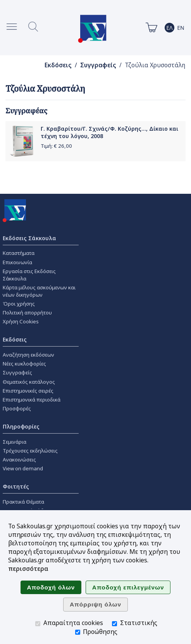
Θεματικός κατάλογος (29, 382)
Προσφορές (17, 408)
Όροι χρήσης (19, 304)
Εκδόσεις (58, 65)
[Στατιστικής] (114, 624)
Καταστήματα (19, 253)
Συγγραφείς (98, 65)
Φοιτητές (16, 486)
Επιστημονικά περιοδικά (32, 400)
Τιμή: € (56, 146)
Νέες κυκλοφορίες (24, 364)
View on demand (23, 468)
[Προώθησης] (78, 632)
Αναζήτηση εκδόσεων (28, 355)
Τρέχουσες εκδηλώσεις (30, 451)
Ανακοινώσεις (19, 460)
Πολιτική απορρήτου (27, 313)
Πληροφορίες (21, 426)
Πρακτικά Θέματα (23, 502)
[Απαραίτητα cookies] (38, 624)
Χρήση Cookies (21, 321)
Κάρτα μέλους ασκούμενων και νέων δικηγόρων (39, 291)
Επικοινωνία (17, 262)
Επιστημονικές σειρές (28, 391)
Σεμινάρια (15, 442)
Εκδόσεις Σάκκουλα (29, 238)
